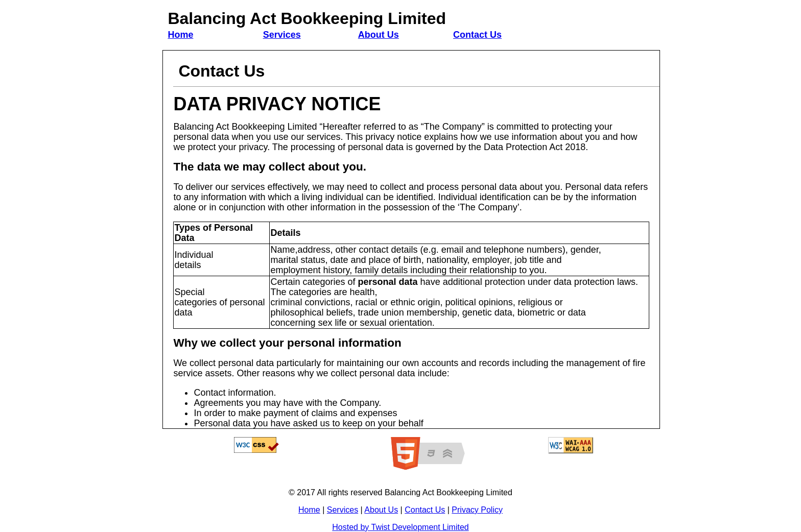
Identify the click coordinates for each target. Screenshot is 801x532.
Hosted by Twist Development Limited (400, 527)
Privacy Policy (477, 510)
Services (282, 35)
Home (180, 35)
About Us (379, 35)
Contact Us (477, 35)
